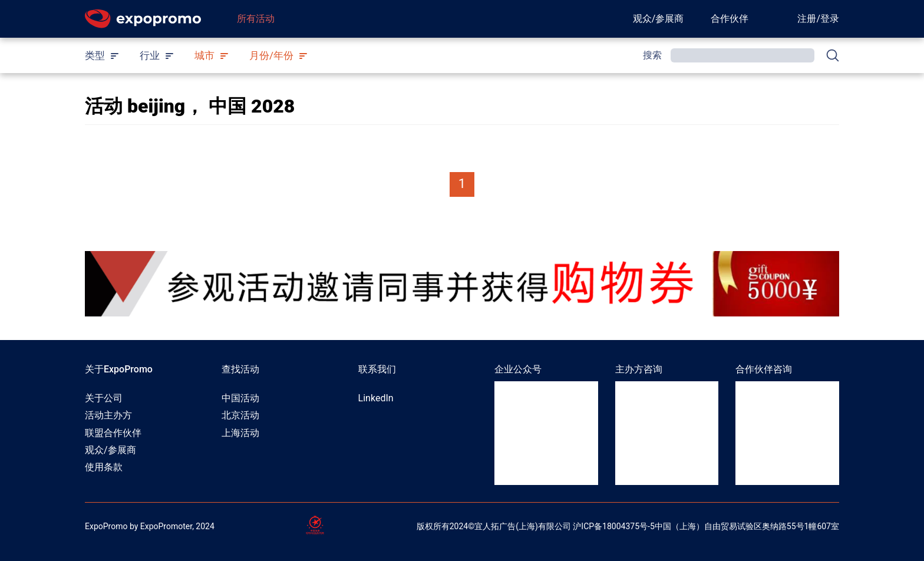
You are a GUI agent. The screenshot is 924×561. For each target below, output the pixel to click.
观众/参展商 (659, 19)
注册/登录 (818, 19)
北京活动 (240, 415)
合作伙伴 (730, 19)
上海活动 (240, 433)
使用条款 (104, 467)
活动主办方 (108, 415)
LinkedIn (376, 398)
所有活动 (256, 19)
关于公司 (104, 398)
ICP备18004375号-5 (618, 526)
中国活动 (240, 398)
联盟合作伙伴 (113, 433)
